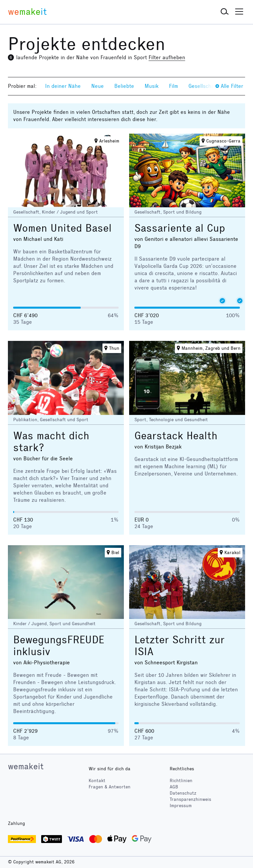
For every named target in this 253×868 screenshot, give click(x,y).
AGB (174, 787)
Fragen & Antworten (110, 787)
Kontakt (97, 781)
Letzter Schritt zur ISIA (180, 646)
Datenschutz (183, 793)
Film (173, 86)
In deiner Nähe (63, 86)
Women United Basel (62, 228)
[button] (225, 12)
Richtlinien (181, 781)
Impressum (181, 806)
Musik (152, 86)
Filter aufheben (167, 57)
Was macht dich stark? (51, 442)
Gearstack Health (176, 436)
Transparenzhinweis (190, 799)
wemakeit (26, 766)
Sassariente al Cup (180, 228)
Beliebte (124, 86)
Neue (98, 86)
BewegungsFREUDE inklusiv (59, 646)
